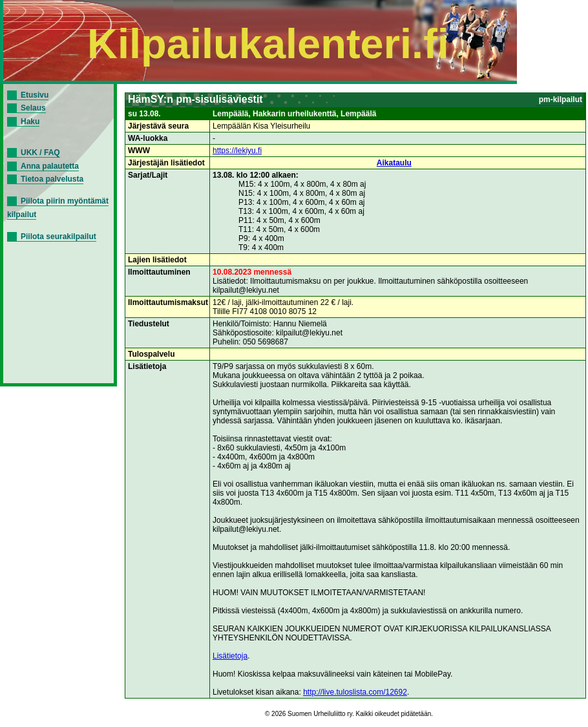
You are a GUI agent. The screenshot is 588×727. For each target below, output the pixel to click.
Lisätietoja (230, 656)
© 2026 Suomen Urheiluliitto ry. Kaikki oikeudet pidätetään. (349, 714)
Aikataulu (394, 163)
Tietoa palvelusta (52, 179)
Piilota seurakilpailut (58, 237)
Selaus (33, 108)
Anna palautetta (50, 166)
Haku (30, 121)
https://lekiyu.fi (237, 151)
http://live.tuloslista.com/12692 (355, 692)
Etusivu (35, 95)
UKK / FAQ (40, 153)
